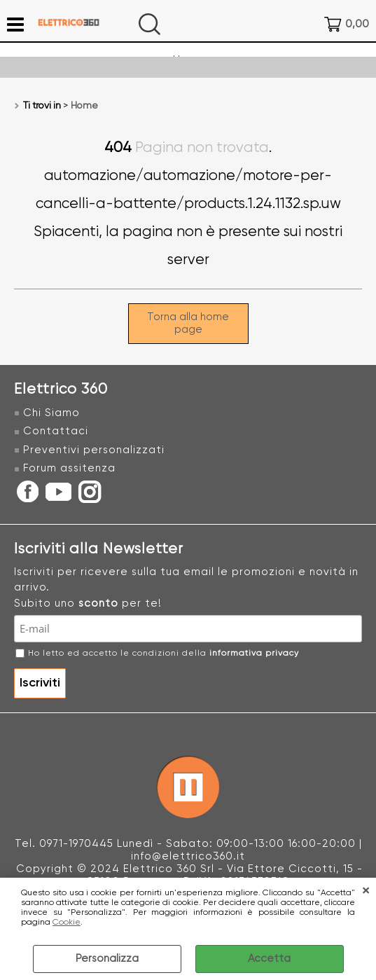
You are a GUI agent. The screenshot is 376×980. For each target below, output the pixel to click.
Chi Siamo (51, 413)
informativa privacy (254, 654)
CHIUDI (365, 892)
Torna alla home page (188, 323)
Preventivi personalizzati (94, 450)
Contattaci (56, 431)
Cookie (67, 923)
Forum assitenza (69, 468)
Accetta (269, 959)
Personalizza (107, 959)
